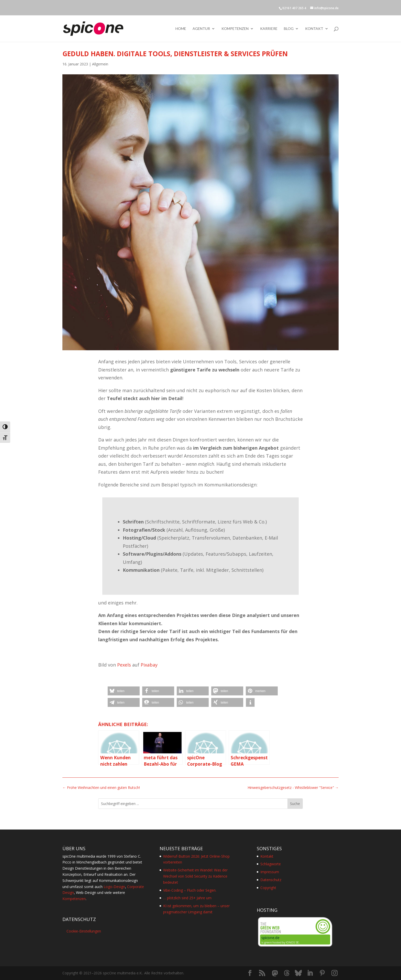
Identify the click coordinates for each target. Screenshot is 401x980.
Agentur (201, 29)
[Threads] (287, 973)
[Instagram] (335, 973)
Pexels (124, 665)
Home (181, 29)
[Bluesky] (298, 973)
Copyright (268, 888)
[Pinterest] (322, 973)
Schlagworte (271, 864)
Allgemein (100, 64)
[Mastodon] (275, 973)
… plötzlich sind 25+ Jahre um (187, 898)
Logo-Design (114, 887)
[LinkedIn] (310, 973)
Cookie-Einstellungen (84, 931)
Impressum (270, 872)
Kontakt (314, 29)
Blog (289, 29)
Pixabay (149, 665)
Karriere (269, 29)
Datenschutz (271, 880)
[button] (124, 691)
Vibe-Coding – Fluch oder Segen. (190, 890)
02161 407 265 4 (294, 8)
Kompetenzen (235, 29)
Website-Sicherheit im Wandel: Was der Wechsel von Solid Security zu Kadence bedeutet (195, 876)
